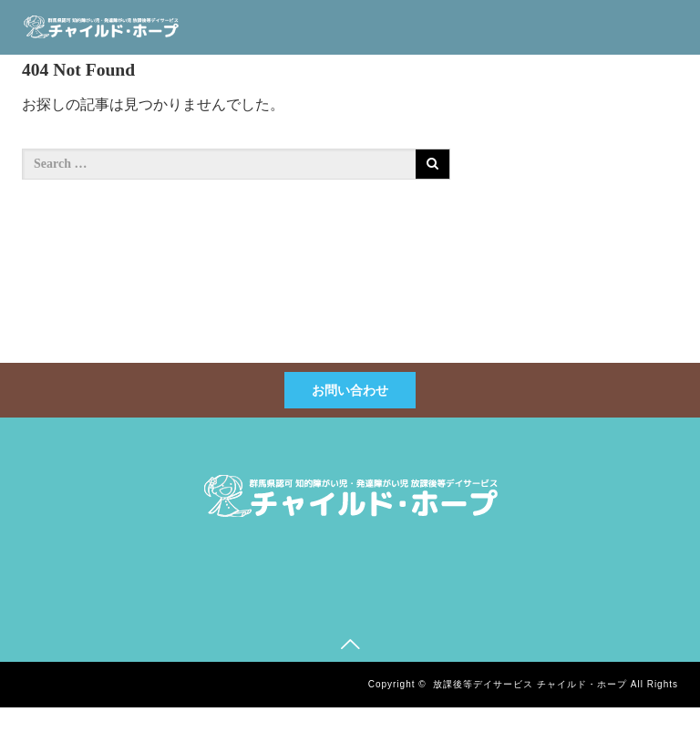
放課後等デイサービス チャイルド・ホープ (530, 684)
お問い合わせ (350, 390)
